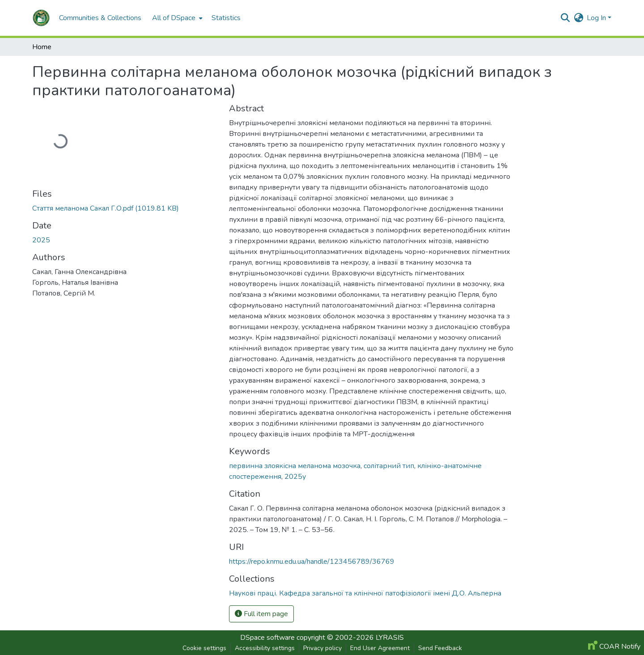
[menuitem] (176, 18)
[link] (125, 208)
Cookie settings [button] (204, 648)
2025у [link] (295, 477)
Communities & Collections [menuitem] (100, 18)
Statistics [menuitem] (226, 18)
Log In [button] (597, 18)
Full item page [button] (261, 614)
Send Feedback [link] (440, 648)
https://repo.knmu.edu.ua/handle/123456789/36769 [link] (312, 562)
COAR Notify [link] (614, 647)
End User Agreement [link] (380, 648)
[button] (41, 18)
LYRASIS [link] (390, 638)
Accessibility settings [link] (265, 648)
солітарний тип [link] (389, 466)
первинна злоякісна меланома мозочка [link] (295, 466)
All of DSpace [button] (174, 18)
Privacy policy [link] (322, 648)
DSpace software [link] (267, 638)
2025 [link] (41, 240)
